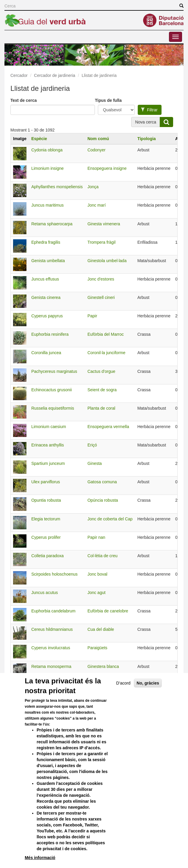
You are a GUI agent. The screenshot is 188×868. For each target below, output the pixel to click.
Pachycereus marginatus (54, 371)
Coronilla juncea (46, 353)
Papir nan (96, 537)
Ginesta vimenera (104, 224)
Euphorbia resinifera (50, 334)
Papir (92, 316)
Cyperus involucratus (51, 648)
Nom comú (98, 139)
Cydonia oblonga (47, 150)
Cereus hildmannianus (52, 629)
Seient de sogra (102, 390)
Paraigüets (97, 648)
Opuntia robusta (46, 500)
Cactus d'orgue (101, 371)
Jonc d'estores (101, 279)
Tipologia (147, 139)
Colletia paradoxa (47, 556)
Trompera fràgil (101, 242)
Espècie (39, 139)
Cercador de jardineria (55, 75)
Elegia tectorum (46, 519)
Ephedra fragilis (46, 242)
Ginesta (95, 463)
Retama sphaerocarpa (52, 224)
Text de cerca (23, 100)
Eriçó (92, 445)
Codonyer (97, 150)
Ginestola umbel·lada (107, 261)
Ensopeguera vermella (108, 427)
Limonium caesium (49, 427)
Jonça (93, 187)
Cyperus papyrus (47, 316)
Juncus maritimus (47, 205)
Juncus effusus (45, 279)
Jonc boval (97, 574)
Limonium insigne (47, 168)
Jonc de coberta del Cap (110, 519)
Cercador (19, 75)
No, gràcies (148, 703)
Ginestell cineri (101, 297)
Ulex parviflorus (46, 482)
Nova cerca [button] (146, 122)
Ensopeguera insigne (107, 168)
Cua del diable (101, 629)
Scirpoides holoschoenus (54, 574)
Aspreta (95, 685)
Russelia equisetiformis (53, 408)
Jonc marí (97, 205)
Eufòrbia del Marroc (106, 334)
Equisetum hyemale (50, 685)
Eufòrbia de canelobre (108, 611)
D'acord (123, 703)
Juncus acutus (45, 593)
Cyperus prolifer (46, 537)
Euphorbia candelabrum (53, 611)
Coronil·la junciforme (106, 353)
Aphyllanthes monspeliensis (57, 187)
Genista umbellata (48, 261)
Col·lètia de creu (102, 556)
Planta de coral (101, 408)
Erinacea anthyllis (48, 445)
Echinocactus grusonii (51, 390)
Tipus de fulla (108, 100)
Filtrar (149, 110)
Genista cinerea (46, 297)
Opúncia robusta (103, 500)
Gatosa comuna (102, 482)
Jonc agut (97, 593)
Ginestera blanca (103, 666)
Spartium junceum (48, 463)
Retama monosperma (51, 666)
